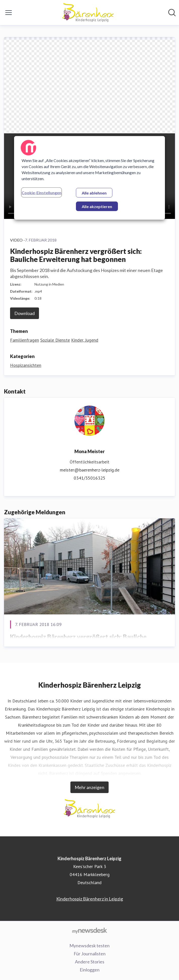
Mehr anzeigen (89, 787)
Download (25, 313)
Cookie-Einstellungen (41, 193)
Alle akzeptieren (97, 206)
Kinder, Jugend (85, 340)
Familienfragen (25, 340)
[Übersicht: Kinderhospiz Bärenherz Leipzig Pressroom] (88, 13)
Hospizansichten (26, 365)
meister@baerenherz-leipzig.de (90, 470)
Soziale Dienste (55, 340)
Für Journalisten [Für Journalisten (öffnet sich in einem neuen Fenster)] (90, 954)
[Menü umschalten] (9, 13)
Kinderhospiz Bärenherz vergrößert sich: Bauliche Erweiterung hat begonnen (78, 641)
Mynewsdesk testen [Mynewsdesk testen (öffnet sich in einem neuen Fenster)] (89, 946)
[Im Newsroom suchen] (172, 13)
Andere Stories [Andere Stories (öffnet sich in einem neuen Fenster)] (90, 962)
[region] (89, 178)
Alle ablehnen (94, 193)
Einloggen (90, 970)
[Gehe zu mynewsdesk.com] (89, 930)
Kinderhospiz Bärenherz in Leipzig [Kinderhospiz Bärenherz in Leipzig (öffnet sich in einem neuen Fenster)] (90, 899)
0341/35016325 (89, 478)
